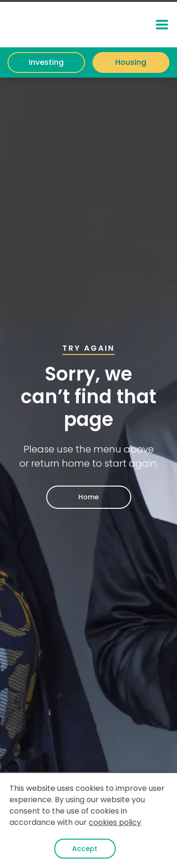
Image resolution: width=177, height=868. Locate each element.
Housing (131, 62)
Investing (46, 62)
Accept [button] (85, 849)
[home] (61, 25)
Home (88, 497)
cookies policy (115, 822)
